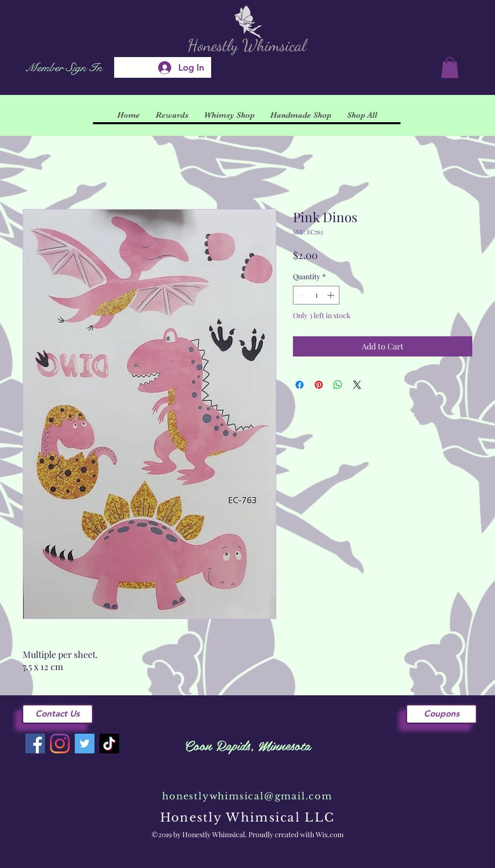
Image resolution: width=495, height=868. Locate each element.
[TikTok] (109, 744)
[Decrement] (301, 295)
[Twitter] (85, 744)
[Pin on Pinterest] (319, 385)
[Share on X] (357, 385)
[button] (450, 68)
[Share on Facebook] (300, 385)
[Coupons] (441, 714)
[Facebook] (35, 744)
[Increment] (332, 295)
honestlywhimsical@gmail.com (247, 796)
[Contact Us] (58, 714)
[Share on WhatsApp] (338, 385)
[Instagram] (60, 744)
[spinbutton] (316, 295)
